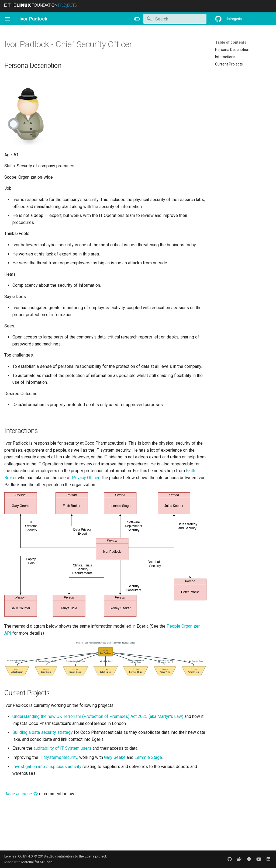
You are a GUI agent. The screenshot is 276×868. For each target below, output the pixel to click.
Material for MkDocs (37, 862)
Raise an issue (21, 794)
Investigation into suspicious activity (47, 767)
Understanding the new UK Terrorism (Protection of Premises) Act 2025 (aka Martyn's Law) (98, 716)
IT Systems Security (58, 757)
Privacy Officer (86, 478)
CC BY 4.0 (25, 856)
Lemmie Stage (148, 757)
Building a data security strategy (43, 732)
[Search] (175, 19)
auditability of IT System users (62, 748)
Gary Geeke (115, 757)
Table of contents (231, 42)
